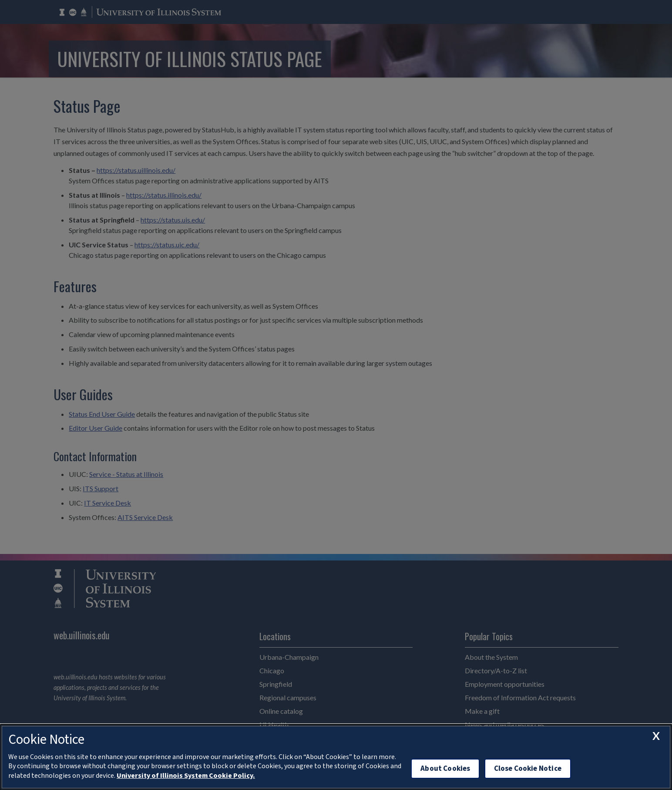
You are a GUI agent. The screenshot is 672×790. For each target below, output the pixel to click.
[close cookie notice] (656, 736)
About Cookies (445, 768)
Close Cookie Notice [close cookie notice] (528, 768)
